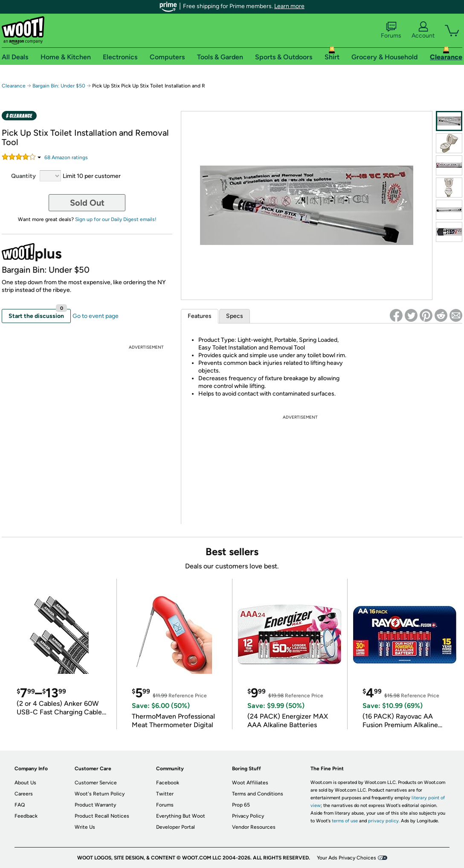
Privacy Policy (248, 816)
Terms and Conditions (258, 794)
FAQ (20, 805)
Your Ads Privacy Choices (347, 858)
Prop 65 (241, 805)
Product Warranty (95, 805)
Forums (391, 30)
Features (200, 316)
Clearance (14, 86)
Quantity (23, 176)
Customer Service (96, 783)
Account (423, 30)
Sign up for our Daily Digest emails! (116, 219)
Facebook (168, 783)
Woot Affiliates (250, 783)
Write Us (85, 827)
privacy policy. (384, 821)
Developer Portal (175, 827)
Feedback (26, 816)
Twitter (165, 794)
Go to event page (96, 316)
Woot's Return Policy (100, 794)
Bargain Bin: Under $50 (59, 86)
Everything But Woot (181, 816)
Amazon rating (66, 157)
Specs (235, 316)
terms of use (345, 821)
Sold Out (87, 203)
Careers (24, 794)
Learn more (289, 6)
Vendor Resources (254, 827)
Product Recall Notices (102, 816)
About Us (25, 783)
